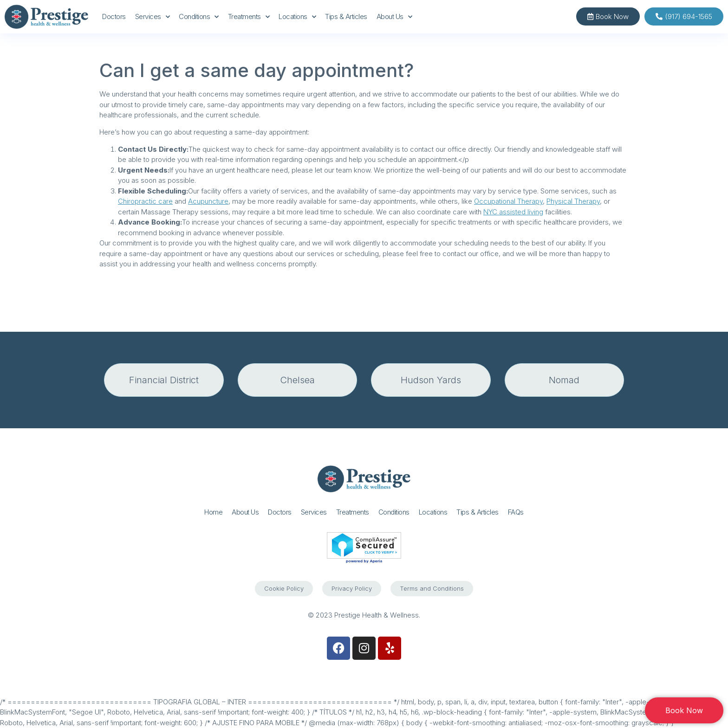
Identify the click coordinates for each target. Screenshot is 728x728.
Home (213, 512)
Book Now (684, 710)
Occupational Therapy (508, 201)
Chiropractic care (145, 201)
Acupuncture (208, 201)
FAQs (516, 512)
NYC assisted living (513, 212)
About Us (394, 17)
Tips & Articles (346, 16)
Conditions (199, 17)
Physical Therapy (573, 201)
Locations (297, 17)
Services (153, 17)
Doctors (114, 16)
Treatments (249, 17)
